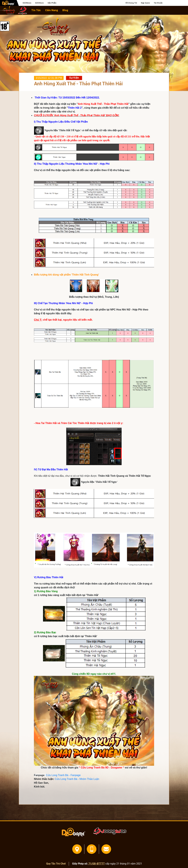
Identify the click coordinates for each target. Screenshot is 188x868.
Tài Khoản (158, 3)
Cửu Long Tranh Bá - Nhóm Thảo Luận (77, 779)
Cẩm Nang (52, 10)
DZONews (27, 3)
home (8, 10)
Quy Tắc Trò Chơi (56, 864)
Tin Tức (36, 10)
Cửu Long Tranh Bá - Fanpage (63, 775)
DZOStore (39, 3)
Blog (65, 10)
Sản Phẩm (52, 3)
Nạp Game (145, 3)
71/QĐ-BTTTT (96, 864)
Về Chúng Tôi (131, 3)
